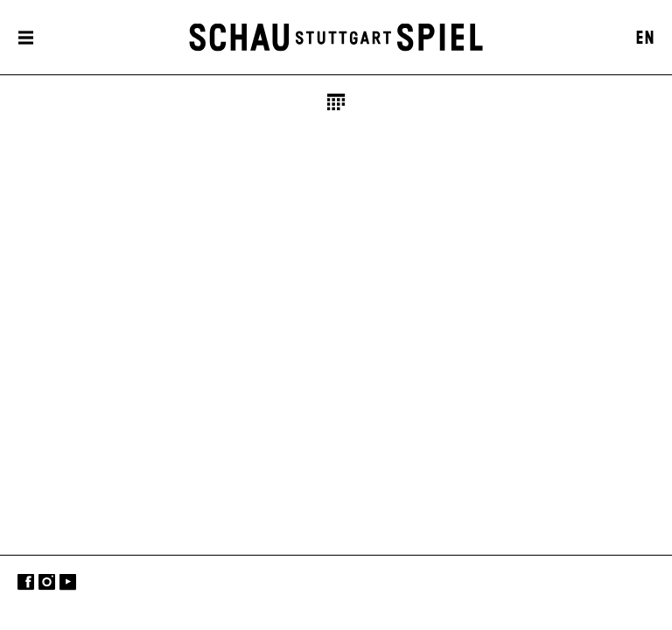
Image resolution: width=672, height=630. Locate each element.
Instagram (47, 581)
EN (645, 38)
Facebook (26, 581)
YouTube (68, 581)
